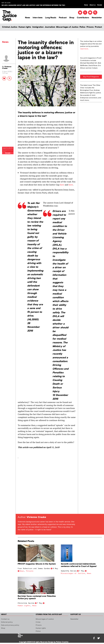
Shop (72, 18)
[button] (95, 13)
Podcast (63, 18)
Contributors (83, 18)
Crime (38, 622)
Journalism (50, 27)
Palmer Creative (62, 642)
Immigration (38, 27)
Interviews (38, 18)
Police (82, 27)
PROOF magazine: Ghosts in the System (37, 564)
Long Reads (51, 18)
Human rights (25, 27)
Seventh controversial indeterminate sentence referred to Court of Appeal (79, 565)
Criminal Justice (10, 27)
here (62, 185)
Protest (98, 27)
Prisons (90, 27)
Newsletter (97, 18)
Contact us (5, 619)
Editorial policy (7, 622)
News (28, 18)
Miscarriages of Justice (67, 27)
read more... (85, 49)
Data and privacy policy (10, 625)
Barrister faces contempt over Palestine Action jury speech (37, 597)
